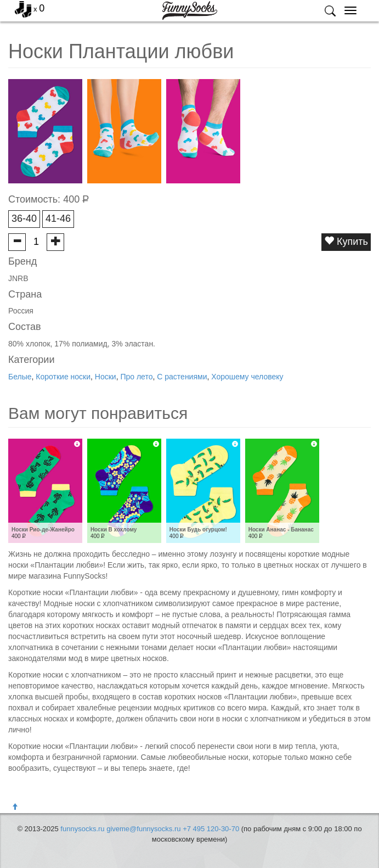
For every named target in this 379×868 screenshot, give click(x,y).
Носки (106, 377)
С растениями (182, 377)
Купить (346, 241)
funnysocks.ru (82, 829)
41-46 (58, 219)
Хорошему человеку (247, 377)
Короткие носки (63, 377)
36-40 (24, 219)
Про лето (136, 377)
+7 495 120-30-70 (211, 829)
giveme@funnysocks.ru (143, 829)
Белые (20, 377)
